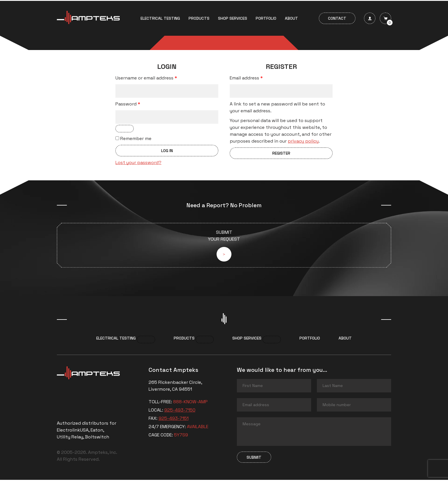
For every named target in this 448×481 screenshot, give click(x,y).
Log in (167, 151)
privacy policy (303, 141)
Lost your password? (138, 162)
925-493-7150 (180, 411)
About (291, 18)
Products (199, 18)
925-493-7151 (174, 419)
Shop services (233, 18)
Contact (337, 18)
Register (281, 153)
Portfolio (266, 18)
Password (128, 104)
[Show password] (125, 129)
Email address (246, 78)
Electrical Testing (160, 18)
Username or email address (146, 78)
